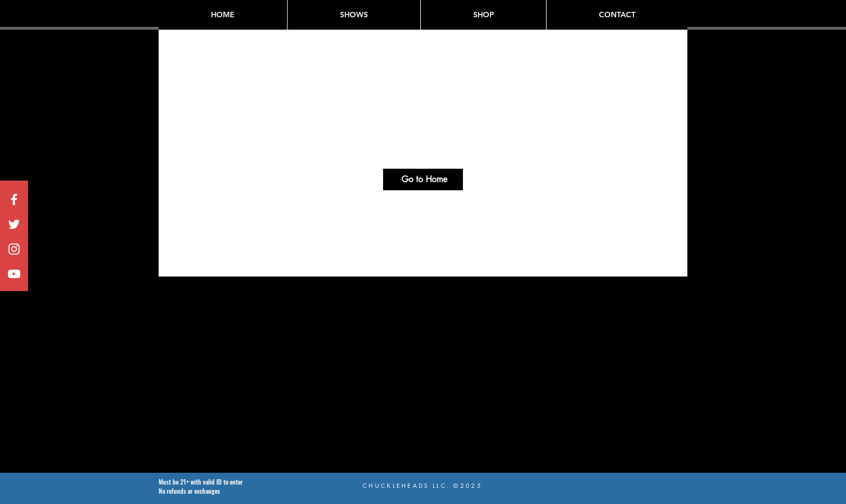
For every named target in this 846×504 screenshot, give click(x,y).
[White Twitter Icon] (14, 224)
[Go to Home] (423, 179)
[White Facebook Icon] (14, 199)
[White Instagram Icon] (14, 249)
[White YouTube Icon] (14, 274)
